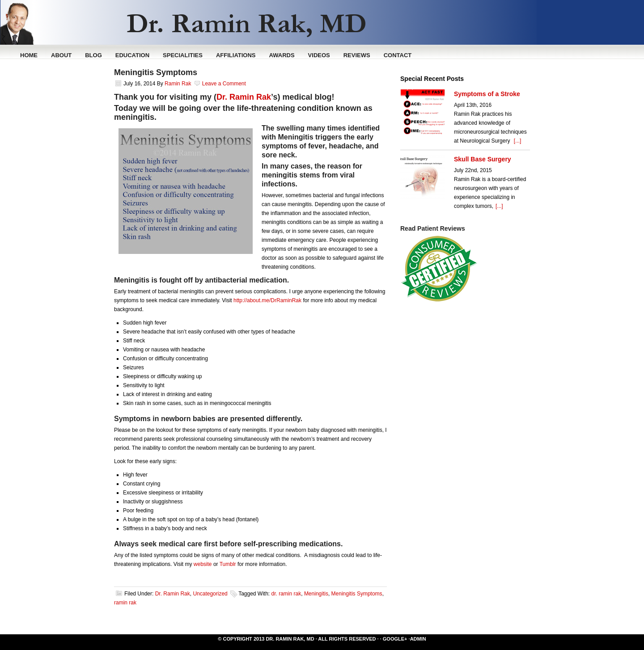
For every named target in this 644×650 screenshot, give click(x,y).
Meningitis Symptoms (156, 72)
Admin (418, 639)
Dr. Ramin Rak (244, 97)
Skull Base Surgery (483, 159)
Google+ (395, 639)
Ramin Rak (358, 22)
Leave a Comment (224, 84)
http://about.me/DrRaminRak (267, 300)
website (203, 564)
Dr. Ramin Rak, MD (290, 639)
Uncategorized (210, 594)
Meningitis (316, 594)
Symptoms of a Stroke (487, 94)
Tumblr (228, 564)
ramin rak (125, 603)
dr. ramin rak (286, 594)
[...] (518, 141)
